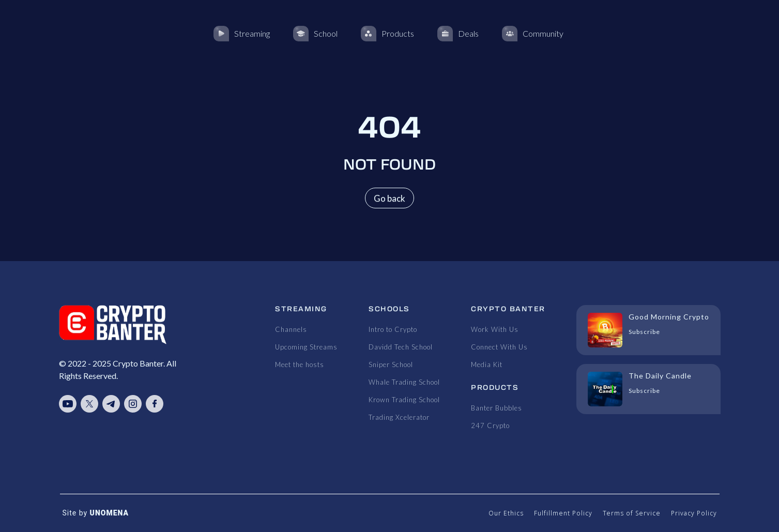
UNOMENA (109, 513)
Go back (390, 198)
